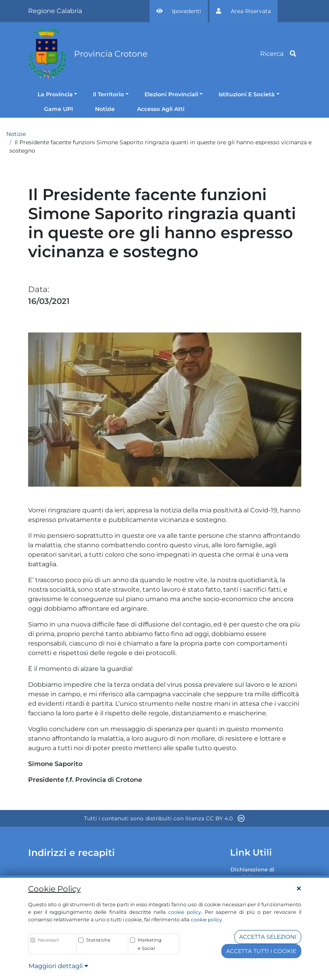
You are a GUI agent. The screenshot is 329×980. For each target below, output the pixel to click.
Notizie (16, 134)
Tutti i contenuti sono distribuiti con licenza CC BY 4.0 (164, 818)
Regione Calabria (55, 11)
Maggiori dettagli (58, 966)
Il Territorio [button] (108, 94)
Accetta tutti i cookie (261, 951)
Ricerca (278, 54)
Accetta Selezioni (268, 937)
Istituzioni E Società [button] (247, 94)
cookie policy (184, 912)
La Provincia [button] (55, 94)
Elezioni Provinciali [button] (171, 94)
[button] (179, 11)
